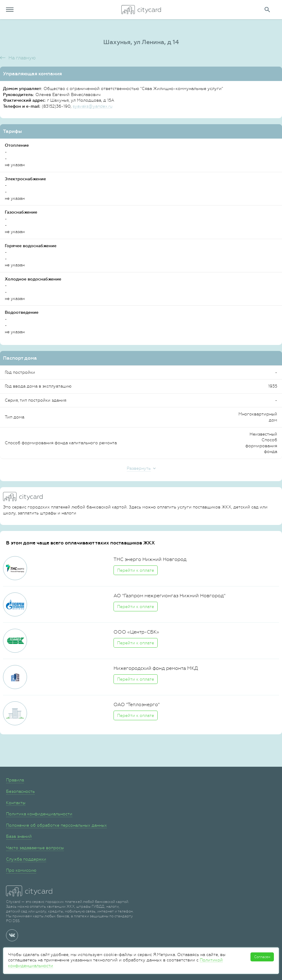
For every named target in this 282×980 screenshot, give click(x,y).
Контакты (16, 803)
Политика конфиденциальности (39, 814)
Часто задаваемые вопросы (35, 848)
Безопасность (20, 791)
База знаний (19, 836)
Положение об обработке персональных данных (56, 825)
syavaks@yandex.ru (92, 106)
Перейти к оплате (136, 570)
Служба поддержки (26, 859)
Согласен (262, 957)
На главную (22, 58)
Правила (15, 780)
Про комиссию (21, 870)
